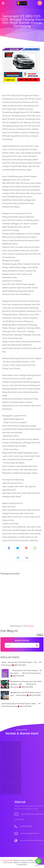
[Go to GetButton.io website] (38, 866)
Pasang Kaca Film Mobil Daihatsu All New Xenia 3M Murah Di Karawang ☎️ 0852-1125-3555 (26, 673)
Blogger (30, 626)
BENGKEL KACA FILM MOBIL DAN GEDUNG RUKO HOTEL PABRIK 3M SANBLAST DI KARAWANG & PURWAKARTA (23, 862)
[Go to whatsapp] (38, 861)
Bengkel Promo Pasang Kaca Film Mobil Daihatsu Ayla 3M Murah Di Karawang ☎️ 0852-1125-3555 (26, 684)
